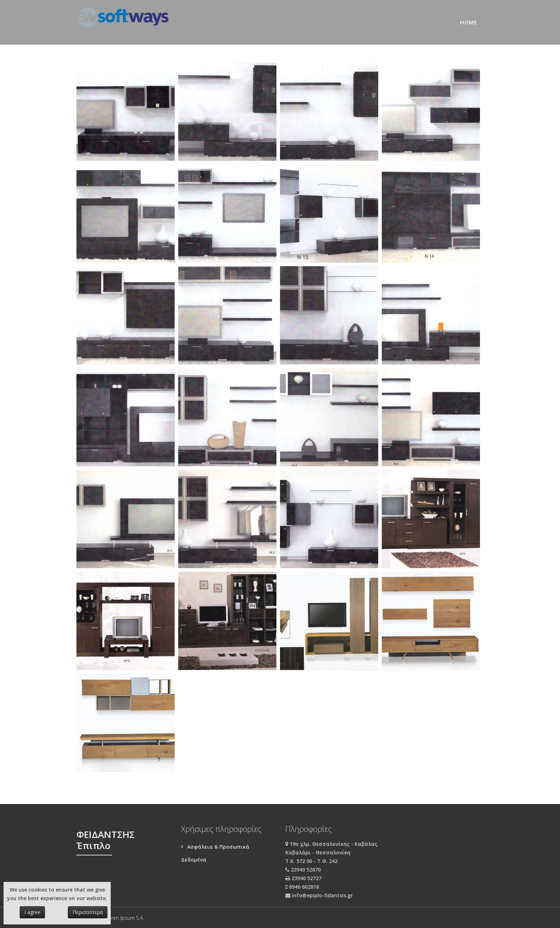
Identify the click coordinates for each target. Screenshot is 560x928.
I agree (32, 912)
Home (469, 22)
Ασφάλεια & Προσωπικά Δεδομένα (215, 853)
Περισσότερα (88, 912)
